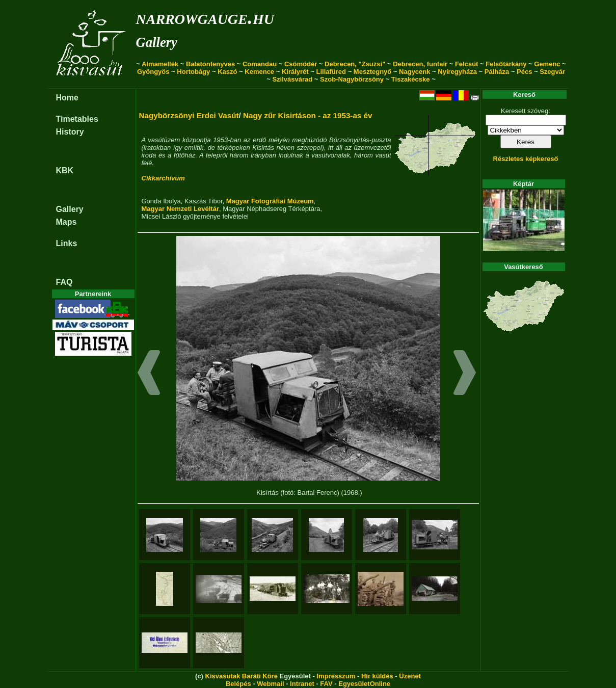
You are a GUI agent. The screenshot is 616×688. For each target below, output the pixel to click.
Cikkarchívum (163, 178)
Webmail (270, 684)
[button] (149, 374)
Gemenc (547, 64)
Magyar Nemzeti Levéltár (180, 209)
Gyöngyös (153, 72)
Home (67, 98)
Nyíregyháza (457, 72)
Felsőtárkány (506, 64)
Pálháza (497, 72)
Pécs (524, 72)
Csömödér (301, 64)
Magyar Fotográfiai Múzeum (270, 201)
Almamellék (160, 64)
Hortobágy (193, 72)
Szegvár (552, 72)
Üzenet (410, 676)
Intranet (302, 684)
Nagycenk (414, 72)
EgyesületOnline (364, 684)
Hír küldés (377, 676)
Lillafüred (331, 72)
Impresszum (336, 676)
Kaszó (227, 72)
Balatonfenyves (210, 64)
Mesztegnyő (372, 72)
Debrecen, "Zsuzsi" (355, 64)
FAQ (64, 282)
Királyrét (295, 72)
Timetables (77, 119)
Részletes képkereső (526, 159)
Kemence (259, 72)
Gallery (157, 42)
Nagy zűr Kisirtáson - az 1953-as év (308, 115)
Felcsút (467, 64)
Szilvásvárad (292, 79)
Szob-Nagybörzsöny (352, 79)
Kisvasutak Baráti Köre (242, 676)
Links (67, 243)
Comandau (260, 64)
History (70, 132)
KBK (65, 170)
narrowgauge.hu (205, 17)
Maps (66, 222)
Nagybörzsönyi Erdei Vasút (189, 115)
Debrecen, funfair (420, 64)
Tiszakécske (411, 79)
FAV (326, 684)
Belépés (238, 684)
